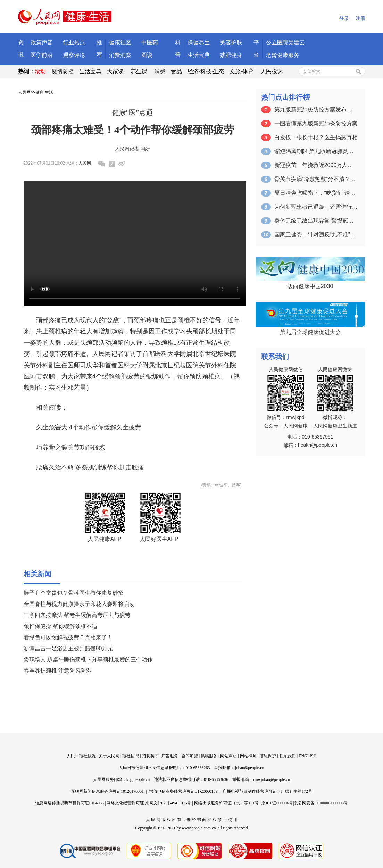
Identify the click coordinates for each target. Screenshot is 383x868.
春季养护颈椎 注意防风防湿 (58, 671)
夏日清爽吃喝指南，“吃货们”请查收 (316, 193)
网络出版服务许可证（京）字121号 (226, 803)
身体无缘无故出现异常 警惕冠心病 (316, 221)
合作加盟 (190, 756)
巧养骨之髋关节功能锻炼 (70, 448)
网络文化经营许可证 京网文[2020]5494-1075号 (149, 803)
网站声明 (228, 756)
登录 (344, 19)
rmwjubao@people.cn (272, 779)
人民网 (24, 92)
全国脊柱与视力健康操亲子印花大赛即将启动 (79, 604)
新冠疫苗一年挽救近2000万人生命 (316, 165)
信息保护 (268, 756)
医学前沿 (42, 55)
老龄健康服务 (283, 55)
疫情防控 (63, 71)
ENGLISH (307, 756)
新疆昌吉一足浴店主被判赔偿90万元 (68, 648)
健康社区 (120, 43)
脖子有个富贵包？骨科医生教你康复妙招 (74, 593)
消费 (160, 71)
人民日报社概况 (81, 756)
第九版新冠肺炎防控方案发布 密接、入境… (316, 110)
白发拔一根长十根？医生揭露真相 (316, 137)
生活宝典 (199, 55)
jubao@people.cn (249, 768)
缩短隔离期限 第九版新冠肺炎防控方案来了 (316, 151)
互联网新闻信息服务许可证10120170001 (107, 791)
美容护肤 (231, 43)
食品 (176, 71)
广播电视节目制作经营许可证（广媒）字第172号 (267, 791)
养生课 (139, 71)
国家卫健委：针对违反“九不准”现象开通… (316, 235)
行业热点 (74, 43)
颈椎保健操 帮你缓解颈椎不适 (60, 626)
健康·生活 (44, 92)
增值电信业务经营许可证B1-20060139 (183, 791)
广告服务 (170, 756)
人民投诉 (272, 71)
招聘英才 (150, 756)
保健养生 (199, 43)
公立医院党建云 (285, 43)
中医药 (150, 43)
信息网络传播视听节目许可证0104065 (69, 803)
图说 (147, 55)
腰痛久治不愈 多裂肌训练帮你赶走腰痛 (90, 467)
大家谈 (115, 71)
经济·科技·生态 (206, 71)
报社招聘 (131, 756)
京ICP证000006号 (277, 803)
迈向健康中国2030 (310, 286)
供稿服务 (209, 756)
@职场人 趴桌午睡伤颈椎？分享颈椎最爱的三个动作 (88, 660)
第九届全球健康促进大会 (310, 332)
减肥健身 (231, 55)
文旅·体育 (241, 71)
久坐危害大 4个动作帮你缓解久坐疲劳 (89, 427)
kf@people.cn (138, 779)
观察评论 (74, 55)
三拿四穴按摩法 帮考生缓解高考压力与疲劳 (77, 615)
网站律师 (248, 756)
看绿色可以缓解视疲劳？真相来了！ (68, 637)
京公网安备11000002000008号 (321, 803)
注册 (360, 19)
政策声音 (42, 43)
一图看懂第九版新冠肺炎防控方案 (316, 123)
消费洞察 (120, 55)
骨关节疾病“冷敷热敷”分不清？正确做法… (316, 179)
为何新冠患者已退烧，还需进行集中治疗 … (316, 207)
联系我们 (288, 756)
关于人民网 (109, 756)
